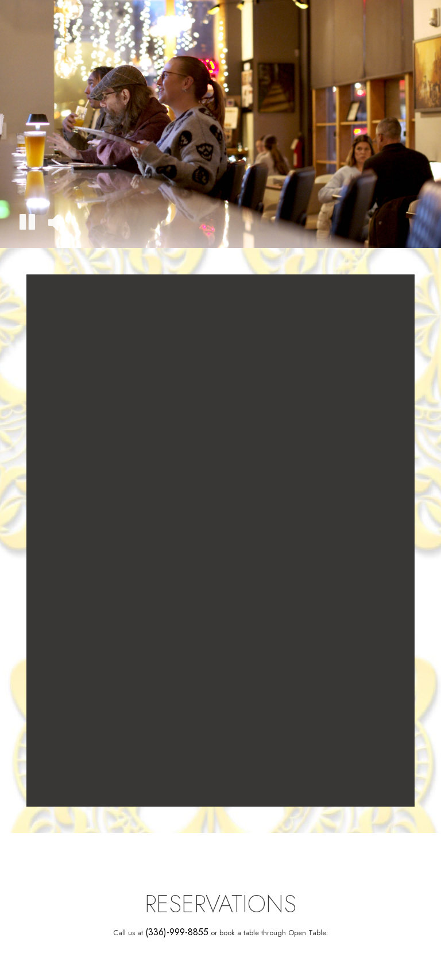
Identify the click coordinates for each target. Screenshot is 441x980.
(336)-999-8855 (177, 932)
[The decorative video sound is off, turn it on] (53, 224)
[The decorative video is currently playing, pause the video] (27, 224)
